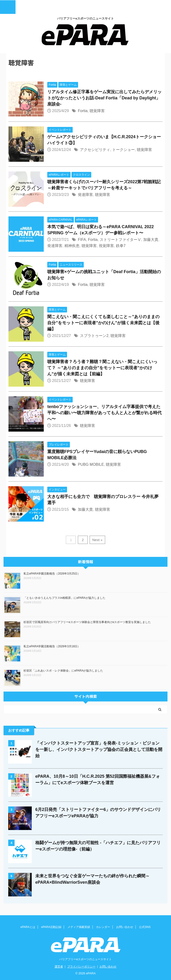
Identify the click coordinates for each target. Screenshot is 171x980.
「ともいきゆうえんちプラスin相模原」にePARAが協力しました (64, 598)
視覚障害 (106, 246)
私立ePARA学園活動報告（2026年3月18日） (52, 646)
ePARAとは (28, 927)
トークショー (123, 150)
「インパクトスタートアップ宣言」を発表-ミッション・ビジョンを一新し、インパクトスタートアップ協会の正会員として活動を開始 (99, 749)
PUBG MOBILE (91, 464)
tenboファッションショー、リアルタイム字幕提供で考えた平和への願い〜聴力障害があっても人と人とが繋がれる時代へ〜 (104, 413)
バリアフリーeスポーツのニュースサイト (85, 959)
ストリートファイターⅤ (120, 240)
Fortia (83, 111)
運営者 (59, 967)
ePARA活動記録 (51, 927)
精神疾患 (72, 246)
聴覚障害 (97, 111)
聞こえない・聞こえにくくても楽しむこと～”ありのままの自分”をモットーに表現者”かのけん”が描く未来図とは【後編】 (103, 323)
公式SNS (145, 927)
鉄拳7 (121, 246)
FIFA (82, 240)
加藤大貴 (151, 240)
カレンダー (103, 927)
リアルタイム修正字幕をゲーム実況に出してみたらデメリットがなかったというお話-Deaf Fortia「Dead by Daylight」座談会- (104, 98)
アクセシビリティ (95, 150)
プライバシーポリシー (81, 967)
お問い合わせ (125, 927)
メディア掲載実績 (79, 927)
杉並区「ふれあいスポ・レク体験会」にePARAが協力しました (63, 671)
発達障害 (85, 195)
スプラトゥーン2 (94, 336)
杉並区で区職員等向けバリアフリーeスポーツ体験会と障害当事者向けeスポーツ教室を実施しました (87, 622)
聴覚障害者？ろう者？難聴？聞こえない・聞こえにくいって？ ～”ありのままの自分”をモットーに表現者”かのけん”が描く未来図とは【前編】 (102, 368)
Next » (97, 540)
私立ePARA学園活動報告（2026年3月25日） (52, 574)
